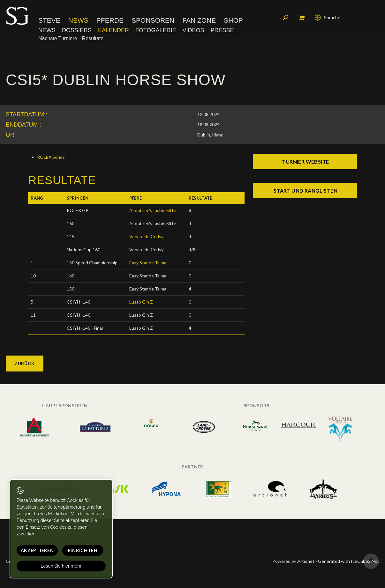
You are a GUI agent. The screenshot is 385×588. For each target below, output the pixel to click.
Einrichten (82, 550)
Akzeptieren (37, 550)
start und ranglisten (306, 191)
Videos (193, 30)
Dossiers (77, 30)
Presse (222, 30)
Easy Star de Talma (148, 263)
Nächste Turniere (58, 39)
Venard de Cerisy (146, 236)
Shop (233, 21)
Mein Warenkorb (302, 18)
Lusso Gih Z (141, 302)
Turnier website (305, 162)
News (78, 21)
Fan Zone (199, 21)
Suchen (286, 18)
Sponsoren (153, 21)
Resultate (93, 39)
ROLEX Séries (51, 157)
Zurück (25, 363)
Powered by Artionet (293, 561)
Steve (49, 21)
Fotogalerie (156, 30)
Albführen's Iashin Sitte (153, 210)
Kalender (113, 30)
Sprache (327, 18)
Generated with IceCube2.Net (349, 561)
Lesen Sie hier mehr (60, 566)
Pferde (110, 21)
